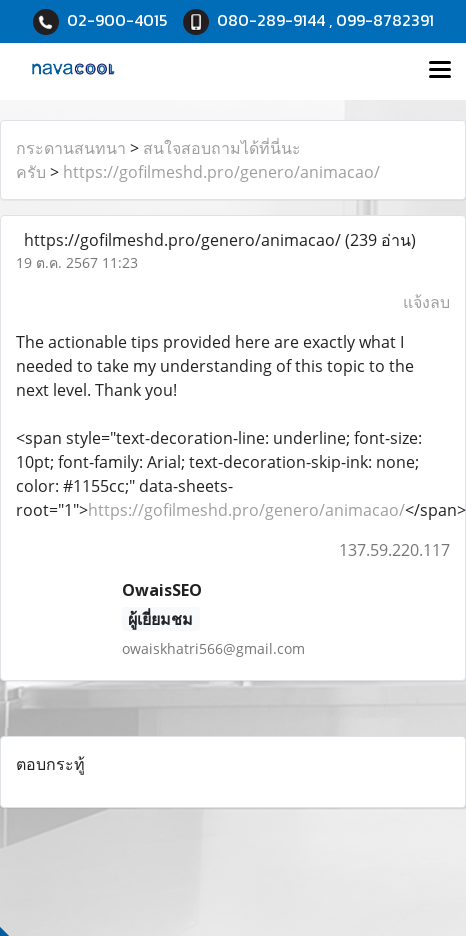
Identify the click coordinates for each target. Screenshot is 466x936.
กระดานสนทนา (71, 148)
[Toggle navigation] (440, 71)
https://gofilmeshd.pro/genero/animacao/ (221, 172)
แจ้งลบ (426, 302)
